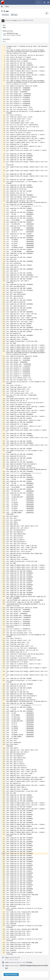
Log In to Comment (11, 974)
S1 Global (29, 962)
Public (15, 15)
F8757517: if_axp (12, 34)
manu (15, 20)
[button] (48, 2)
